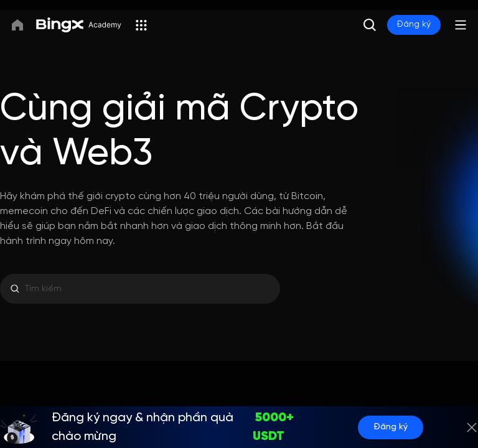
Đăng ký (414, 25)
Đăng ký (391, 427)
